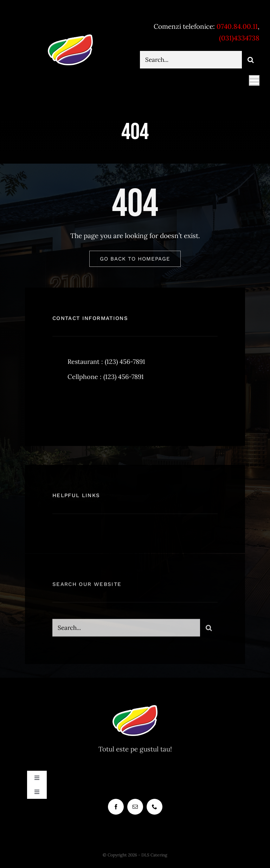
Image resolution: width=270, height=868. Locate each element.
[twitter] (80, 407)
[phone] (155, 807)
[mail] (135, 807)
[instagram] (99, 407)
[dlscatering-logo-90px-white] (70, 37)
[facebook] (60, 407)
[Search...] (191, 60)
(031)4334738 (239, 38)
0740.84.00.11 (237, 26)
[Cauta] (251, 60)
